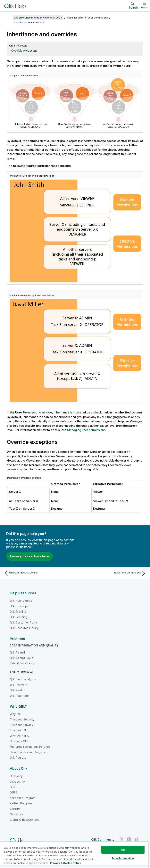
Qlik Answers (19, 685)
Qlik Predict (17, 690)
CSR (12, 787)
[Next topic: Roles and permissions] (112, 573)
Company (16, 776)
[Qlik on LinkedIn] (129, 839)
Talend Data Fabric (22, 663)
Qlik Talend (17, 652)
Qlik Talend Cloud (22, 658)
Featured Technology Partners (30, 747)
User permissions (98, 18)
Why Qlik (16, 714)
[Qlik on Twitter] (122, 839)
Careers (15, 809)
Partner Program (21, 803)
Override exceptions (24, 51)
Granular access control (27, 22)
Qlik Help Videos (21, 601)
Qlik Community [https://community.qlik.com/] (103, 839)
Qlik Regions (18, 758)
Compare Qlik (19, 741)
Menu (145, 7)
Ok (123, 850)
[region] (74, 855)
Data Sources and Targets (27, 752)
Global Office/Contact (24, 820)
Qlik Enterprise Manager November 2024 (38, 18)
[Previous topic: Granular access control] (38, 573)
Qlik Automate (19, 696)
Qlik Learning (18, 617)
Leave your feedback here (29, 556)
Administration (75, 18)
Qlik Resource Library (24, 628)
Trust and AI (18, 730)
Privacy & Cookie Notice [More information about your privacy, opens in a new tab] (66, 863)
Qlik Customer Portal (24, 622)
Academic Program (23, 798)
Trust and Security (22, 719)
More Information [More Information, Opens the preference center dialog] (123, 858)
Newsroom (17, 814)
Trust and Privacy (21, 725)
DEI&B (14, 792)
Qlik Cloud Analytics (23, 679)
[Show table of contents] (8, 18)
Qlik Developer (20, 606)
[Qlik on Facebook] (137, 839)
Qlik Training (18, 612)
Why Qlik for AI (20, 736)
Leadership (17, 781)
